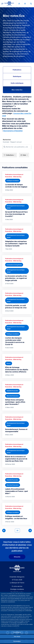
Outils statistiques (17, 83)
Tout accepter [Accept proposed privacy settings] (17, 632)
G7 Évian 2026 (17, 580)
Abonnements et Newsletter (13, 131)
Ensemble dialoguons (17, 577)
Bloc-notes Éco (17, 90)
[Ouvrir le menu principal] (2, 4)
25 (18, 530)
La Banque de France (17, 583)
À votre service (17, 586)
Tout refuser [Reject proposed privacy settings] (17, 636)
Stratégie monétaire (17, 589)
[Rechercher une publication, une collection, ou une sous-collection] (17, 147)
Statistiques (17, 76)
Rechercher (7, 140)
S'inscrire (17, 557)
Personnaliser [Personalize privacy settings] (17, 641)
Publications (17, 70)
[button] (10, 155)
